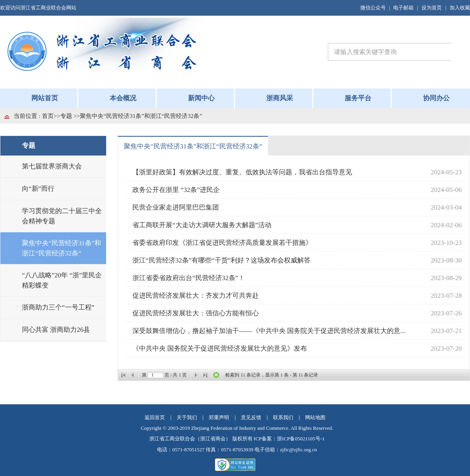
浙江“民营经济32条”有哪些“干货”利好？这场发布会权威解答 (221, 260)
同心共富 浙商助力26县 (56, 330)
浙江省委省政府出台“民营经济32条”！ (189, 278)
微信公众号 (373, 8)
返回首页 (155, 417)
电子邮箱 (403, 8)
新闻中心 (201, 98)
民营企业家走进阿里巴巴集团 (176, 207)
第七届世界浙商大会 (52, 166)
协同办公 (436, 98)
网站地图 (315, 417)
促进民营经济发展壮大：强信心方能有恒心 (196, 313)
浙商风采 (280, 98)
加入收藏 (460, 8)
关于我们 (187, 417)
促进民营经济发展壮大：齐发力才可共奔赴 (196, 296)
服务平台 (358, 98)
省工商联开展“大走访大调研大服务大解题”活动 (202, 225)
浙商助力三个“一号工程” (58, 307)
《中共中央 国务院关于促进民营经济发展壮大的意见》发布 (220, 348)
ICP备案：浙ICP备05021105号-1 (289, 439)
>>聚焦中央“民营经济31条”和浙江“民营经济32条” (138, 116)
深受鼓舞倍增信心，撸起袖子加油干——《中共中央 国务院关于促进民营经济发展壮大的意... (269, 331)
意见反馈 (251, 417)
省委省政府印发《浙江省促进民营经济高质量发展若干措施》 (222, 243)
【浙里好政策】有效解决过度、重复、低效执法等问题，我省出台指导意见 (242, 172)
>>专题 (64, 116)
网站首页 (45, 98)
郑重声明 (219, 417)
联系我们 (283, 417)
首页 (48, 116)
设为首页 (432, 8)
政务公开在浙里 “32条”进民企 (176, 190)
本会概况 (123, 98)
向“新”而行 (38, 189)
